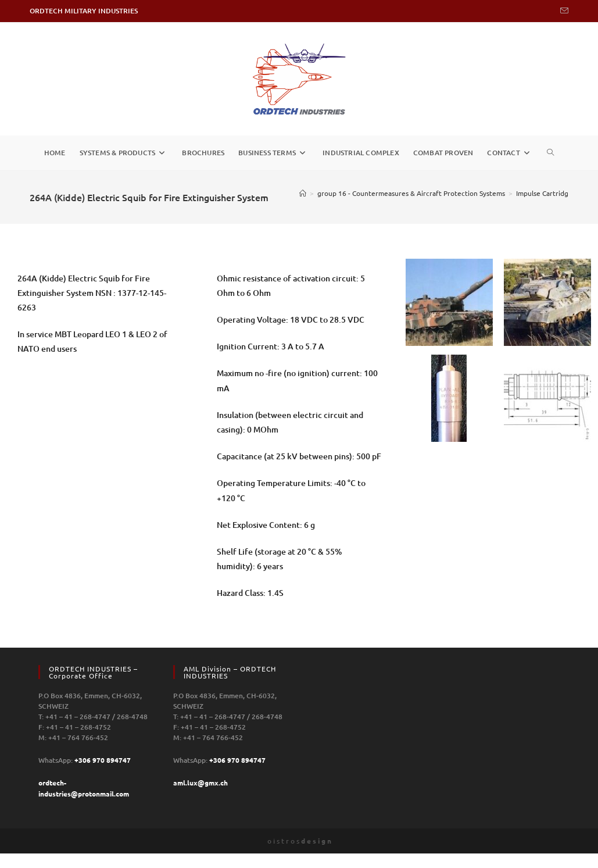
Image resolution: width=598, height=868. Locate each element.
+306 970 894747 (103, 760)
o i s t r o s (299, 841)
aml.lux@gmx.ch (200, 783)
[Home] (303, 193)
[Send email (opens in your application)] (563, 11)
